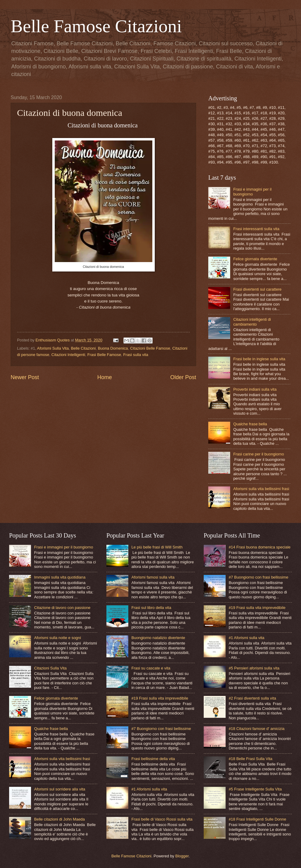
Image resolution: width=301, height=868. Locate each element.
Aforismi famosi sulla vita (153, 577)
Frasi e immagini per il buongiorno (252, 192)
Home (105, 377)
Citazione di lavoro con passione (62, 608)
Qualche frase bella (250, 424)
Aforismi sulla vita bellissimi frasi (261, 489)
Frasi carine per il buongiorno (259, 454)
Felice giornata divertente (255, 259)
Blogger (182, 856)
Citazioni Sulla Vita (50, 668)
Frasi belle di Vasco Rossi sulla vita (162, 819)
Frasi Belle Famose (104, 355)
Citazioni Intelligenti (68, 355)
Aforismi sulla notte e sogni (57, 638)
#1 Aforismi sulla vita (149, 789)
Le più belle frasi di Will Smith (157, 547)
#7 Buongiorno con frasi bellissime (161, 729)
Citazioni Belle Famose (150, 348)
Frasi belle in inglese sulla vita (259, 359)
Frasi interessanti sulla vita (256, 229)
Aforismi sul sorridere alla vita (60, 789)
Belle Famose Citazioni (96, 26)
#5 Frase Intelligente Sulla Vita (255, 789)
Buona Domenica (113, 348)
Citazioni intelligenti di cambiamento (252, 322)
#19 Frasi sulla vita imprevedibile (160, 698)
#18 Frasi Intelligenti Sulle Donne (257, 819)
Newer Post (25, 377)
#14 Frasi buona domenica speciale (259, 547)
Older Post (183, 377)
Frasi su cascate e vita (151, 668)
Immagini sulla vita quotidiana (60, 577)
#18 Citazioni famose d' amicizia (257, 729)
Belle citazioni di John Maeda (59, 819)
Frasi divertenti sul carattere (257, 289)
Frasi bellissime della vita (153, 759)
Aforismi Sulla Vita (53, 348)
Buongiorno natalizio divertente (158, 638)
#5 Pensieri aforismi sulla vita (254, 668)
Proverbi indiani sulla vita (255, 389)
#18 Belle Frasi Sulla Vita (251, 759)
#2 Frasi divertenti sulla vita (252, 698)
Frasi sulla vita (136, 355)
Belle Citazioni (83, 348)
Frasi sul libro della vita (151, 608)
